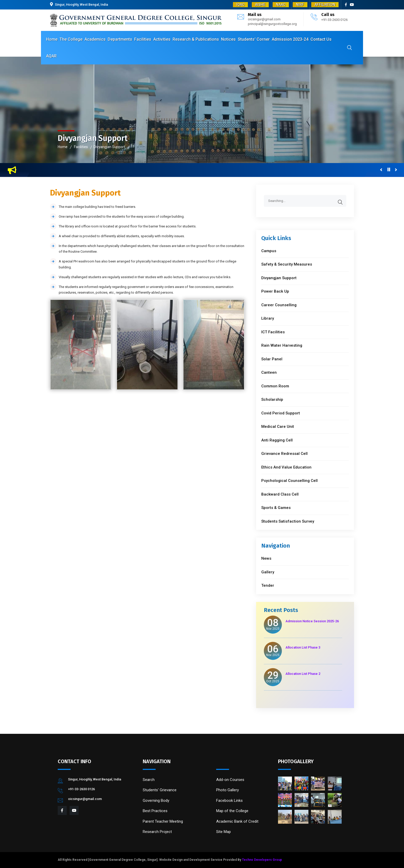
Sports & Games (276, 508)
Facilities (143, 39)
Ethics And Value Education (286, 467)
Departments (120, 39)
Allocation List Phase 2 (303, 674)
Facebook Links (229, 801)
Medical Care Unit (278, 427)
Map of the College (232, 811)
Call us (328, 15)
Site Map (224, 832)
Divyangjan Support (109, 147)
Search (149, 780)
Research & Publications (196, 39)
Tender (268, 585)
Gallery (268, 572)
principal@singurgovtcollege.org (272, 24)
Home (52, 39)
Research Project (157, 832)
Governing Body (156, 801)
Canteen (269, 372)
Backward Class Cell (280, 494)
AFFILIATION (325, 5)
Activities (162, 39)
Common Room (275, 386)
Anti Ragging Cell (277, 440)
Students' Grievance (160, 790)
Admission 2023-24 (290, 39)
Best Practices (155, 811)
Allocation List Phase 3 (303, 647)
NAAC (281, 5)
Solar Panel (272, 359)
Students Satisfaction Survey (288, 521)
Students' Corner (254, 39)
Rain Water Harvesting (282, 345)
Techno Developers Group (262, 860)
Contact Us (321, 39)
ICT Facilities (273, 332)
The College (71, 39)
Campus (269, 251)
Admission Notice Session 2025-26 (312, 621)
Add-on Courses (230, 780)
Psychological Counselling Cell (289, 481)
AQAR (51, 56)
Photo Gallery (228, 790)
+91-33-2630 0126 (334, 20)
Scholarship (272, 399)
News (266, 558)
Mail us (255, 15)
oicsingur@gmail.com (264, 19)
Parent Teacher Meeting (163, 821)
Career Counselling (279, 305)
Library (268, 318)
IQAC (240, 5)
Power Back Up (275, 291)
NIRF (300, 5)
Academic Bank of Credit (237, 821)
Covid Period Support (281, 413)
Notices (228, 39)
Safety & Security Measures (287, 264)
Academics (95, 39)
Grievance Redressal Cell (284, 454)
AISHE (260, 5)
